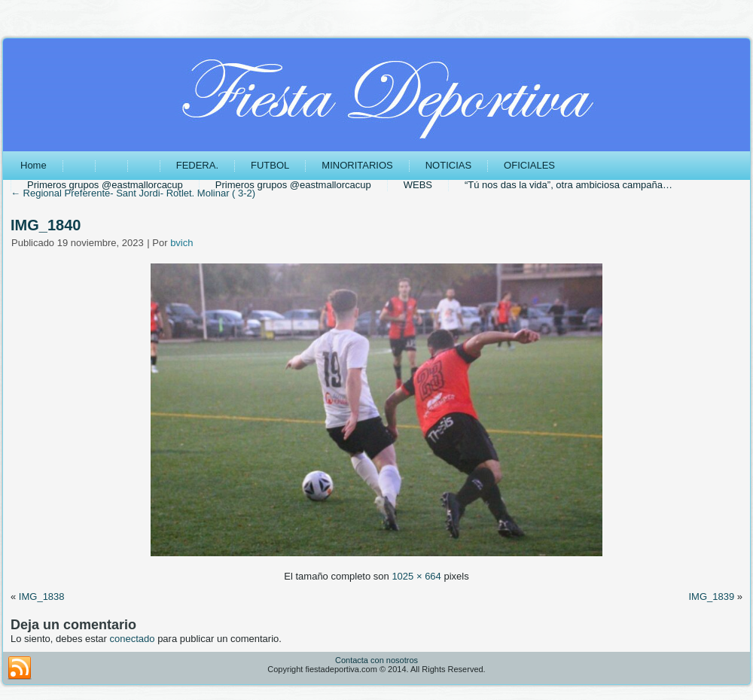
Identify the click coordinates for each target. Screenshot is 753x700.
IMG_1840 (46, 225)
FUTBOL (270, 165)
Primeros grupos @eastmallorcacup (105, 185)
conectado (133, 639)
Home (34, 165)
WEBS (418, 185)
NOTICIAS (448, 165)
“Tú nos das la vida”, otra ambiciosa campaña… (569, 185)
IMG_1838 (42, 597)
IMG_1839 (711, 597)
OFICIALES (529, 165)
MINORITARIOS (357, 165)
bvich (181, 243)
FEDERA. (197, 165)
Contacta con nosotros (376, 660)
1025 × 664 (416, 576)
